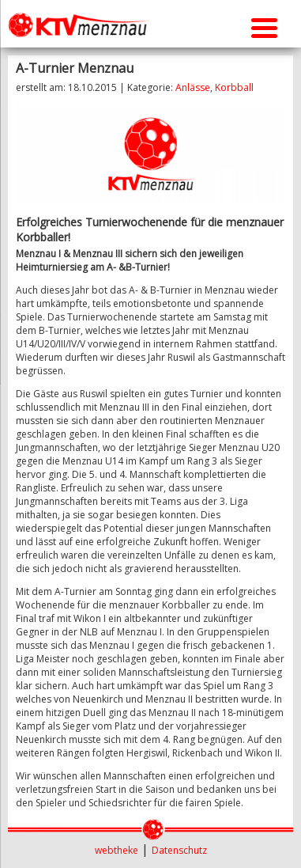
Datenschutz (179, 850)
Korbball (234, 87)
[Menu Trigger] (264, 26)
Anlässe (193, 87)
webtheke (117, 850)
